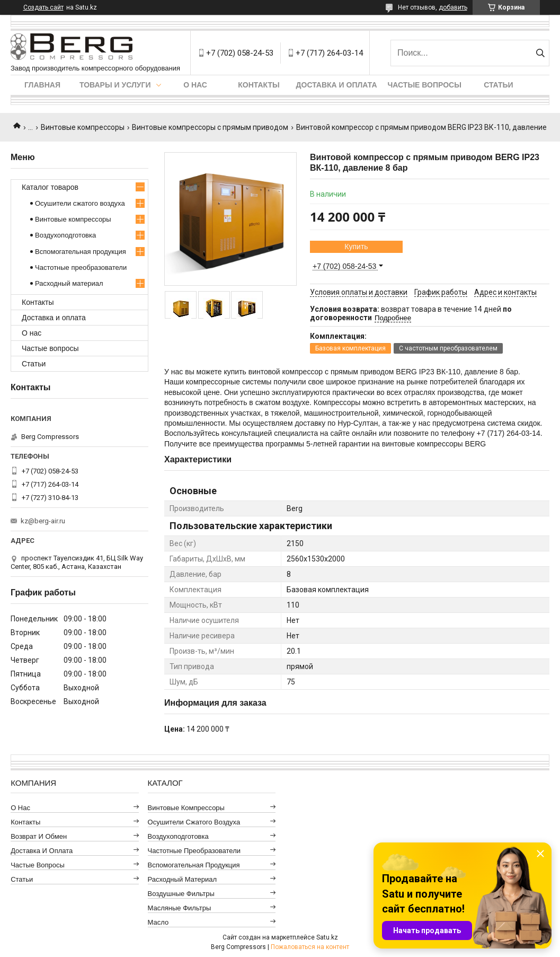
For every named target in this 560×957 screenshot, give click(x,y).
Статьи (499, 85)
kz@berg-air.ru (43, 521)
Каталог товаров (50, 187)
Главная (42, 85)
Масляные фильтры (180, 908)
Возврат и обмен (39, 836)
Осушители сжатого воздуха (80, 203)
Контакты (259, 85)
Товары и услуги (115, 85)
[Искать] (540, 53)
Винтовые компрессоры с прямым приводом (210, 127)
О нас (195, 85)
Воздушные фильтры (181, 894)
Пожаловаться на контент (310, 947)
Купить (356, 247)
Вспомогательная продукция (81, 252)
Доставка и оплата (337, 85)
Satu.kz (327, 937)
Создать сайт (43, 7)
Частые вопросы (425, 85)
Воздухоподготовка (65, 235)
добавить (453, 7)
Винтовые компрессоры (83, 127)
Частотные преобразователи (81, 267)
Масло (158, 922)
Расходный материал (69, 283)
